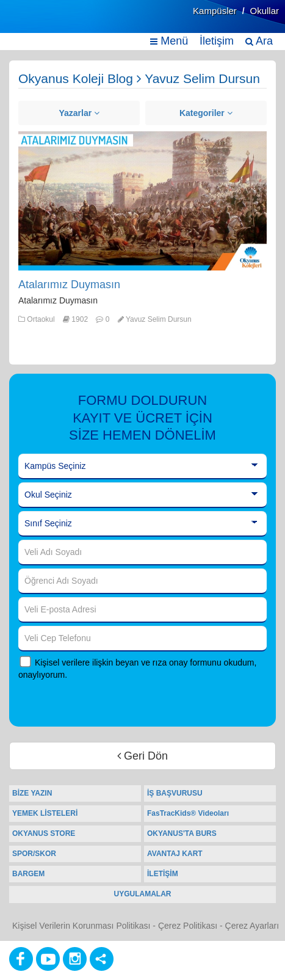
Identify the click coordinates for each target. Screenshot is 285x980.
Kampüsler (215, 11)
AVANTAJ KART (175, 854)
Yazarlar (79, 113)
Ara (259, 41)
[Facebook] (21, 959)
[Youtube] (48, 959)
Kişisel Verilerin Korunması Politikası (81, 926)
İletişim (217, 41)
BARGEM (28, 874)
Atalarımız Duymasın (69, 285)
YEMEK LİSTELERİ (45, 813)
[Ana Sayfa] (38, 23)
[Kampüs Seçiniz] (142, 466)
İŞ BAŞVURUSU (175, 793)
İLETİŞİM (163, 874)
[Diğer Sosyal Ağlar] (102, 959)
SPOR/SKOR (34, 854)
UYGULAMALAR (143, 894)
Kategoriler (206, 113)
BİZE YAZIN (32, 793)
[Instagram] (75, 959)
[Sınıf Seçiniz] (142, 524)
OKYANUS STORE (44, 833)
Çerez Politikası (188, 926)
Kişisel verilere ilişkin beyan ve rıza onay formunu (128, 662)
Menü (169, 41)
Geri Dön (142, 756)
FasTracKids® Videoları (188, 813)
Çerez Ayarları (252, 926)
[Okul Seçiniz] (142, 495)
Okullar (264, 11)
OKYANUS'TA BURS (182, 833)
